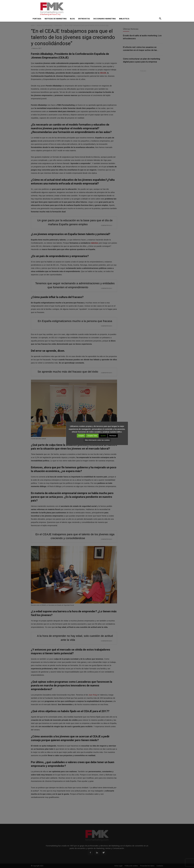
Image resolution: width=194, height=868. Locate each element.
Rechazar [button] (113, 436)
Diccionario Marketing (105, 19)
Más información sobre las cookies (97, 440)
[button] (160, 19)
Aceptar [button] (81, 436)
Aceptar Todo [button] (92, 436)
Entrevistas (84, 19)
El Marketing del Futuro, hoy (50, 14)
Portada (37, 19)
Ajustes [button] (103, 436)
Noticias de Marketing (56, 19)
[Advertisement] (118, 9)
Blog (72, 19)
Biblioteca (124, 19)
